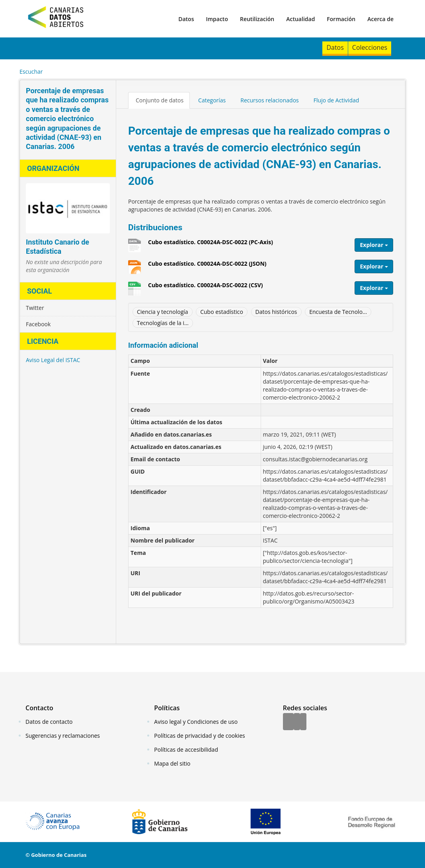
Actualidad (300, 19)
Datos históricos (276, 312)
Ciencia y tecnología (163, 312)
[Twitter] (297, 722)
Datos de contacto (49, 722)
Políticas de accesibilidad (186, 749)
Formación (341, 19)
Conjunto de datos (160, 100)
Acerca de (380, 19)
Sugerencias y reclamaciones (63, 736)
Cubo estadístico (222, 312)
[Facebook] (288, 722)
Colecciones (370, 47)
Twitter (35, 308)
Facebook (38, 324)
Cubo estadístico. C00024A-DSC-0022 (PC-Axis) (211, 245)
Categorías (212, 100)
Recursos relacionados (270, 100)
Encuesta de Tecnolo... (338, 312)
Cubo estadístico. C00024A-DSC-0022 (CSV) (205, 288)
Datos (186, 19)
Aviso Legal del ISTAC (53, 360)
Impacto (217, 19)
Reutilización (257, 19)
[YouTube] (303, 722)
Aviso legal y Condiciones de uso (196, 722)
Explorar (374, 245)
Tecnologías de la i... (163, 323)
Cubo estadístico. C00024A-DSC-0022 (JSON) (207, 266)
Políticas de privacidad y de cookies (199, 736)
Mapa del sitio (172, 763)
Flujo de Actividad (336, 100)
